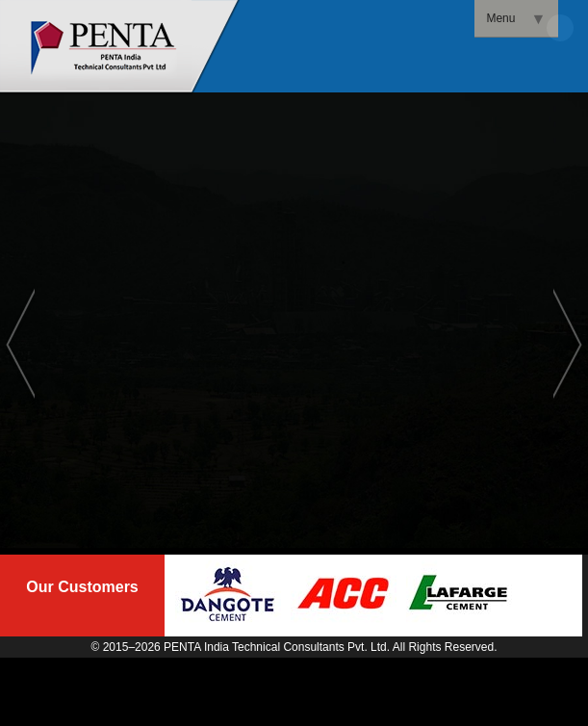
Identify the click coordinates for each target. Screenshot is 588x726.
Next (568, 343)
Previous (20, 343)
